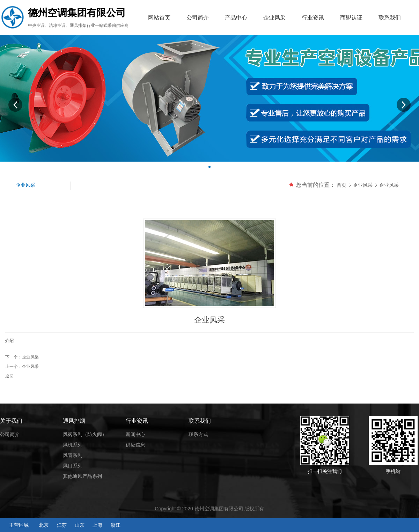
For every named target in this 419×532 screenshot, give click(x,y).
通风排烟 (74, 421)
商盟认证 (351, 18)
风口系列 (73, 466)
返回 (9, 376)
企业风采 (274, 18)
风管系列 (73, 455)
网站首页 (159, 18)
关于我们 (11, 421)
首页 (341, 185)
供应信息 (135, 445)
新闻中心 (135, 434)
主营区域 (19, 525)
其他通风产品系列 (82, 476)
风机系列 (73, 445)
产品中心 (236, 18)
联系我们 (390, 18)
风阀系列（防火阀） (85, 434)
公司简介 (198, 18)
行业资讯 (313, 18)
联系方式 (198, 434)
